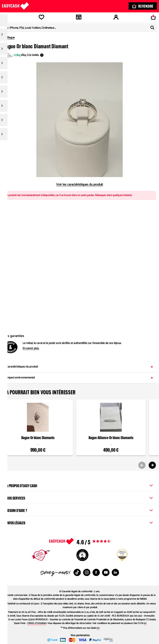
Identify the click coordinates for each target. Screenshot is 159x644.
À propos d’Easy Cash (79, 485)
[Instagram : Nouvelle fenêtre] (87, 572)
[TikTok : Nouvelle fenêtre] (77, 572)
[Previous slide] (142, 465)
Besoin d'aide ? (79, 510)
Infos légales (79, 522)
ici (145, 623)
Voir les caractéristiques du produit (79, 185)
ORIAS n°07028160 (37, 623)
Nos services (79, 497)
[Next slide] (152, 465)
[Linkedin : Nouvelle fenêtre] (115, 572)
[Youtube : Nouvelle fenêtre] (106, 572)
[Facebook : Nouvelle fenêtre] (96, 572)
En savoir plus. (31, 349)
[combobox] (79, 28)
